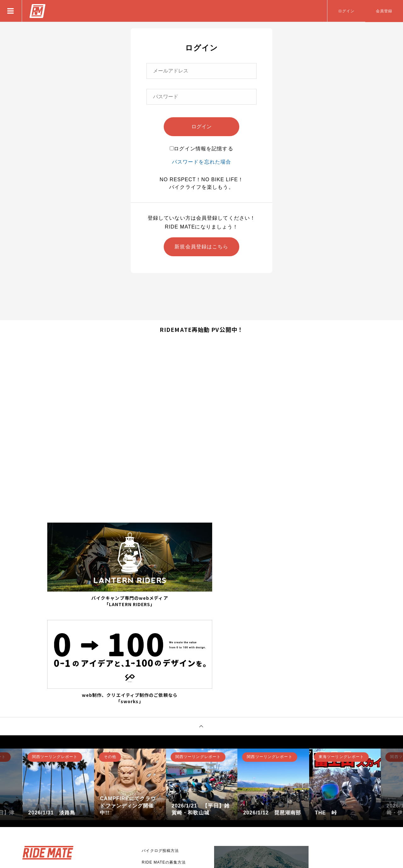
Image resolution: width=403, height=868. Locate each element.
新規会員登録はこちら (201, 247)
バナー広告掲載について (164, 793)
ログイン (346, 11)
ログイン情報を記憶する (201, 149)
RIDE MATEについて (162, 782)
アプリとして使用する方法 (166, 770)
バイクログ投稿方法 (160, 747)
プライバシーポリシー (162, 805)
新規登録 (43, 801)
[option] (59, 680)
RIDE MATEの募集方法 (164, 758)
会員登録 (384, 11)
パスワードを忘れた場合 (201, 162)
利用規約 (150, 817)
